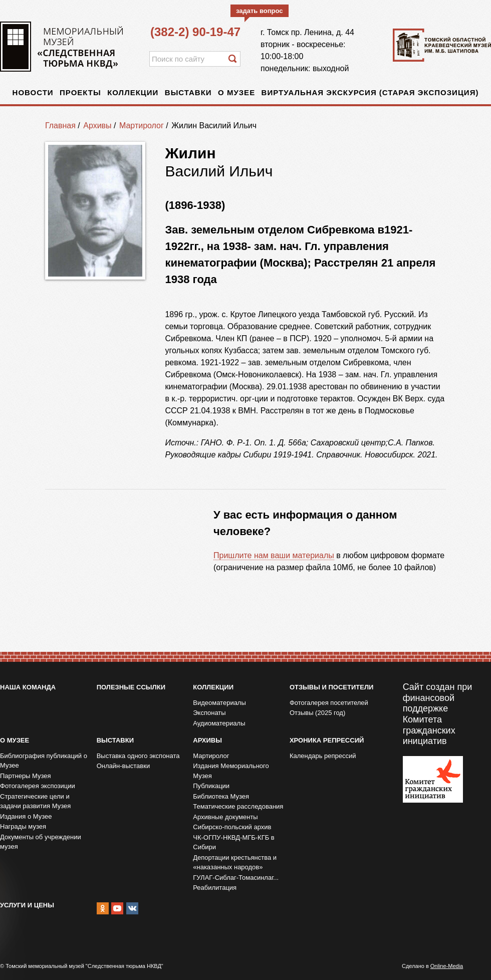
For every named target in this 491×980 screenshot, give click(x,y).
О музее (236, 92)
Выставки (188, 92)
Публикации (211, 786)
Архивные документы (225, 817)
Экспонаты (209, 713)
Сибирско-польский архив (232, 827)
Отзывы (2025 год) (317, 713)
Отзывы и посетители (331, 687)
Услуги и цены (27, 905)
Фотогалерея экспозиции (38, 786)
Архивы (97, 126)
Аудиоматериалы (219, 723)
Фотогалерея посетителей (329, 703)
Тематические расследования (238, 806)
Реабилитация (215, 888)
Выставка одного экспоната (138, 756)
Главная (60, 126)
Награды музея (23, 826)
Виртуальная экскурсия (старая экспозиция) (370, 92)
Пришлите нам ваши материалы (274, 555)
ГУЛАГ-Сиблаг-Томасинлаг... (236, 878)
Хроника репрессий (327, 740)
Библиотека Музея (221, 796)
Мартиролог (142, 126)
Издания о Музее (26, 816)
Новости (33, 92)
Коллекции (133, 92)
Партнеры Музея (26, 776)
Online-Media (447, 966)
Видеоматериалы (219, 703)
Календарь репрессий (323, 756)
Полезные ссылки (131, 687)
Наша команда (28, 687)
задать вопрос (260, 11)
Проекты (80, 92)
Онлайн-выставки (124, 766)
